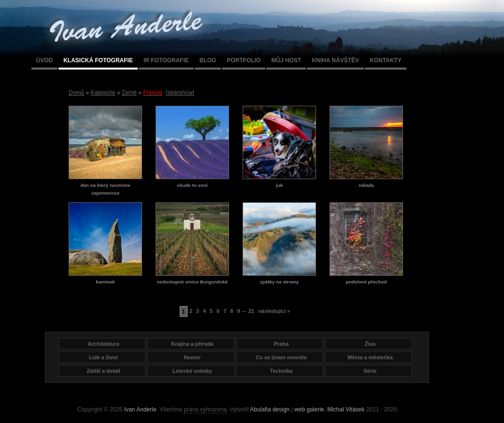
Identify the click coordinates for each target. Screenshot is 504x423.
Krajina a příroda (192, 344)
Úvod (45, 60)
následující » (274, 311)
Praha (281, 344)
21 (251, 311)
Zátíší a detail (103, 371)
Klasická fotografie (98, 60)
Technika (281, 371)
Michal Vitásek (346, 409)
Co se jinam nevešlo (281, 357)
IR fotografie (166, 60)
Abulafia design (270, 409)
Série (370, 371)
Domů (76, 93)
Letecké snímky (192, 371)
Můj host (286, 60)
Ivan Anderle (140, 409)
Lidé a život (103, 357)
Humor (192, 357)
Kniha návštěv (335, 60)
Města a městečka (370, 357)
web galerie (309, 409)
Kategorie (103, 93)
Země (129, 93)
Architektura (104, 344)
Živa (370, 344)
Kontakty (386, 60)
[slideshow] (180, 93)
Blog (208, 60)
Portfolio (244, 60)
